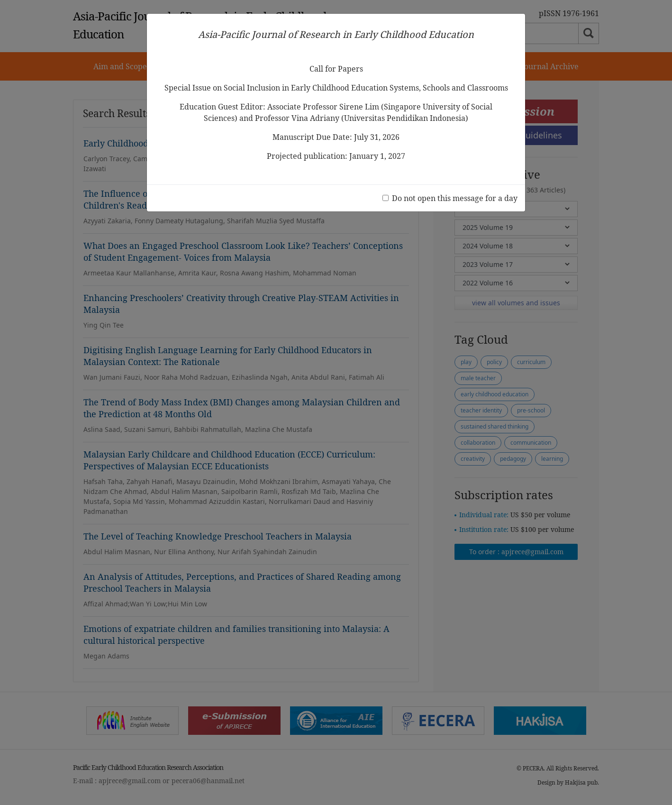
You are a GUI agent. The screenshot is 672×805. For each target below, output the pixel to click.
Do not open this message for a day (455, 198)
